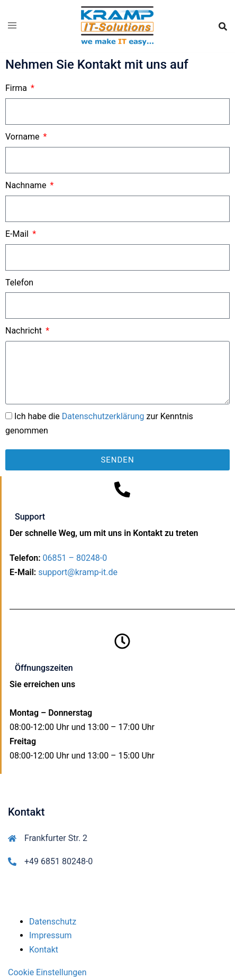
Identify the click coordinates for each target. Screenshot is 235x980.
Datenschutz (53, 922)
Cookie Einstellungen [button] (47, 972)
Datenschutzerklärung (103, 416)
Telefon (19, 283)
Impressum (51, 935)
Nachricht (25, 331)
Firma (17, 88)
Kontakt (44, 950)
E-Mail (18, 234)
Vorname (23, 137)
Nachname (27, 185)
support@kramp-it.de (78, 572)
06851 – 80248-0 (75, 558)
